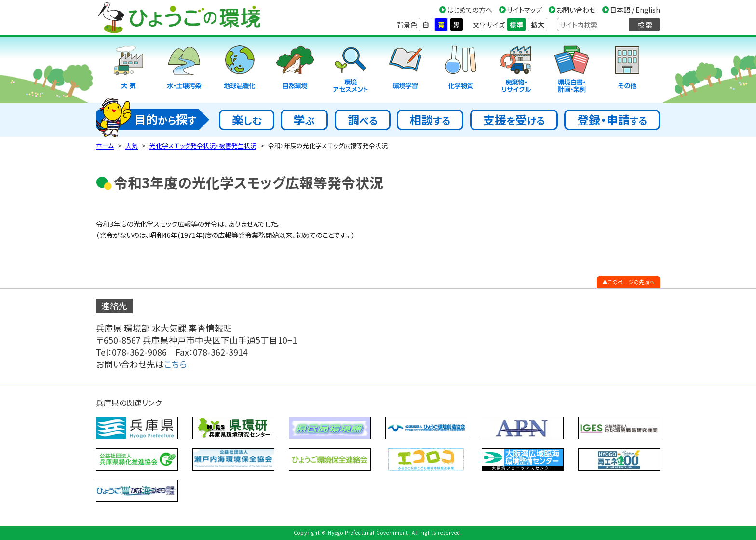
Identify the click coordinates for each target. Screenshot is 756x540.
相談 (430, 119)
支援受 (514, 119)
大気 (132, 145)
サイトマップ (524, 10)
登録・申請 (612, 119)
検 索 (645, 25)
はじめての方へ (470, 10)
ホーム (105, 145)
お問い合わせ (576, 10)
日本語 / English (635, 10)
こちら (175, 364)
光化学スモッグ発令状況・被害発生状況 (203, 145)
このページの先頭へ (631, 282)
